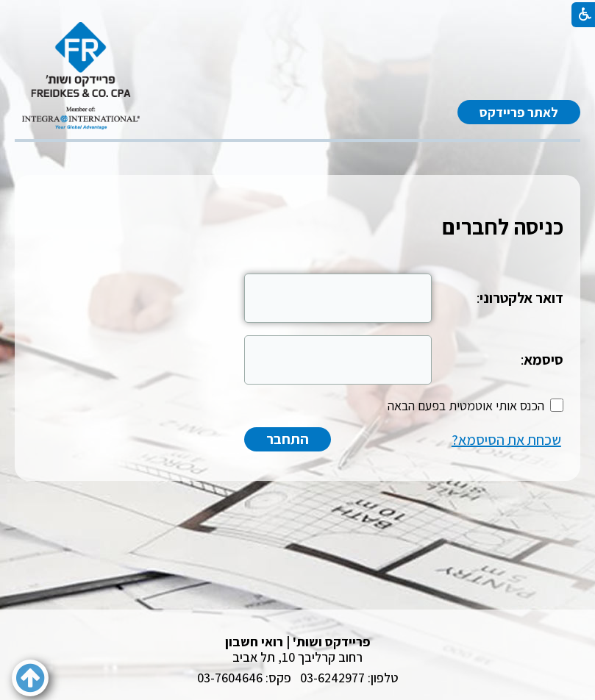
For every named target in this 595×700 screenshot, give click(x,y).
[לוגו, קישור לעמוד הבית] (81, 76)
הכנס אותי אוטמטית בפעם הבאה (466, 406)
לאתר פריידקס (519, 112)
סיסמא (544, 360)
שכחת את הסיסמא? (506, 440)
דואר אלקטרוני (521, 298)
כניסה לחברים (503, 226)
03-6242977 (332, 678)
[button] (30, 678)
